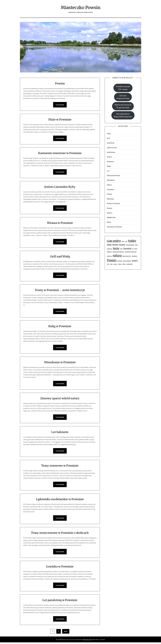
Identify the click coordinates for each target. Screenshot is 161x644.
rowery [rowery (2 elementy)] (135, 260)
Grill (108, 138)
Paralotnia (111, 189)
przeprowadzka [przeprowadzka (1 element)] (127, 261)
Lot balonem (60, 433)
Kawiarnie (110, 161)
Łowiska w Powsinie (60, 568)
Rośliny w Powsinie (113, 203)
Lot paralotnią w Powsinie (60, 601)
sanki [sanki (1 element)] (111, 264)
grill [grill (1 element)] (126, 241)
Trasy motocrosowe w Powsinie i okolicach (60, 534)
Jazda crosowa (112, 148)
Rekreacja (110, 199)
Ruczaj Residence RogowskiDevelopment (123, 115)
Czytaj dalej (60, 105)
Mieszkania (111, 180)
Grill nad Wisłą (60, 257)
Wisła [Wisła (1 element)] (124, 264)
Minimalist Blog (88, 641)
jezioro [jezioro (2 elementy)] (122, 244)
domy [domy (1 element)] (123, 241)
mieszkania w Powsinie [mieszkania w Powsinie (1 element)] (118, 252)
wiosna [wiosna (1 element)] (120, 264)
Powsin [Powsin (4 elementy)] (112, 260)
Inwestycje (111, 143)
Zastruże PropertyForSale (123, 97)
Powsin (60, 83)
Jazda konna (111, 152)
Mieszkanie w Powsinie (60, 363)
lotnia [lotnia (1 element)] (136, 249)
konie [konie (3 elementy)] (116, 248)
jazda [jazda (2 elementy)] (109, 244)
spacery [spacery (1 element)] (115, 264)
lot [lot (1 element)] (133, 249)
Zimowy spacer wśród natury (60, 399)
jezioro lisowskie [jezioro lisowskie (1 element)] (130, 245)
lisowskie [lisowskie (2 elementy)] (127, 248)
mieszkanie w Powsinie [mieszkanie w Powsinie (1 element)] (131, 252)
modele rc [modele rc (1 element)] (109, 256)
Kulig (109, 166)
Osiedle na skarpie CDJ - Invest (123, 88)
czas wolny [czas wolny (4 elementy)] (114, 241)
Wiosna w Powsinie (60, 223)
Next (66, 633)
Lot (108, 171)
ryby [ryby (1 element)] (108, 264)
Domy (109, 134)
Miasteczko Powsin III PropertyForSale (123, 106)
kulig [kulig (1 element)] (121, 249)
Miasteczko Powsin (81, 7)
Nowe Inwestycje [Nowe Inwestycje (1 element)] (127, 256)
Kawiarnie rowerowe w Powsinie (60, 153)
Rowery (110, 208)
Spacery (110, 213)
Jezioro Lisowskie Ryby (60, 187)
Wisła (109, 222)
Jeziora (109, 157)
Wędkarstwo (111, 217)
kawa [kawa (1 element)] (136, 245)
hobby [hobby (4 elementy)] (132, 241)
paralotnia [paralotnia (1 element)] (134, 256)
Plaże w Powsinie (60, 119)
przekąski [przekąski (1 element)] (120, 261)
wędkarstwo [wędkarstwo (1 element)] (129, 264)
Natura (109, 185)
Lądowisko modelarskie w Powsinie (60, 500)
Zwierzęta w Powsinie (114, 227)
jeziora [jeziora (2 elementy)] (115, 244)
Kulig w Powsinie (60, 327)
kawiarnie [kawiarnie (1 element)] (109, 249)
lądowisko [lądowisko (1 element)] (109, 252)
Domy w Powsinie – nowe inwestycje (60, 291)
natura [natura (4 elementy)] (117, 255)
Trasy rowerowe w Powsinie (60, 467)
